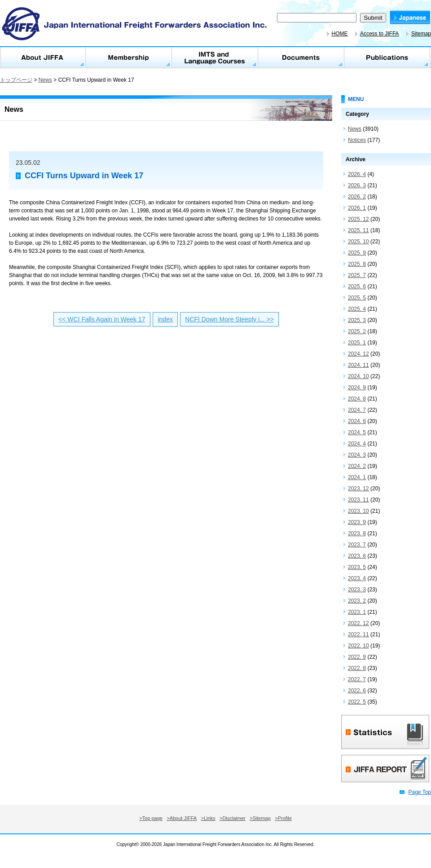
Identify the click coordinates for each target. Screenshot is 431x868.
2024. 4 (357, 444)
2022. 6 (357, 691)
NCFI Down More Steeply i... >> (229, 319)
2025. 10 (358, 242)
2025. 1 (357, 343)
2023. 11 (358, 500)
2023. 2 (357, 601)
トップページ (16, 80)
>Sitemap (260, 818)
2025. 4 (357, 309)
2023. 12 (358, 489)
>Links (208, 818)
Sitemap (421, 34)
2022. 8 (357, 668)
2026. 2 (357, 197)
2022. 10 (358, 646)
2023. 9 (357, 522)
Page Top (420, 792)
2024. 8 (357, 399)
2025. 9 (357, 253)
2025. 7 (357, 275)
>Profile (283, 818)
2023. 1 (357, 612)
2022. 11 (358, 634)
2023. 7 (357, 545)
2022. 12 (358, 623)
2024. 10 (358, 376)
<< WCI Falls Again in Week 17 (102, 319)
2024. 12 (358, 354)
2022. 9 (357, 657)
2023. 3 (357, 590)
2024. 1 (357, 477)
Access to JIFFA (380, 34)
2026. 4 (357, 174)
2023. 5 (357, 567)
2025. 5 (357, 298)
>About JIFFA (182, 818)
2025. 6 (357, 286)
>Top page (151, 818)
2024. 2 (357, 466)
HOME (340, 34)
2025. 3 (357, 320)
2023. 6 (357, 556)
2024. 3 (357, 455)
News (45, 80)
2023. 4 (357, 578)
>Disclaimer (233, 818)
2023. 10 (358, 511)
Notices (357, 140)
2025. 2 (357, 331)
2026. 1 (357, 208)
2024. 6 (357, 421)
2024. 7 (357, 410)
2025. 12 (358, 219)
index (165, 319)
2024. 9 (357, 388)
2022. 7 (357, 679)
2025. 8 (357, 264)
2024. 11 (358, 365)
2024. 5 (357, 432)
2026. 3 (357, 185)
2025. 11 (358, 230)
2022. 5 (357, 702)
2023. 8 (357, 533)
